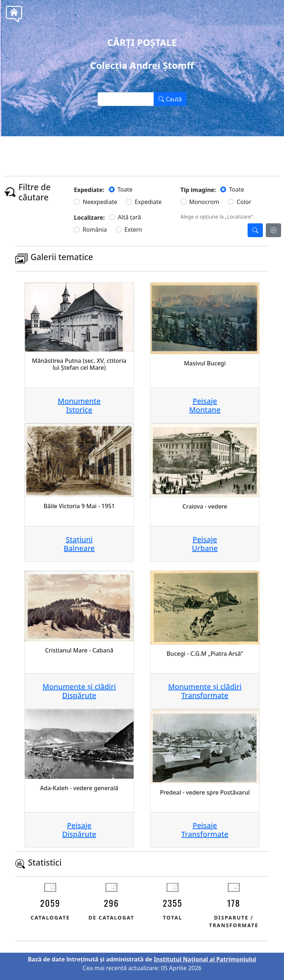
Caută (170, 99)
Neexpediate (100, 202)
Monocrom (204, 202)
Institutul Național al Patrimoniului (205, 959)
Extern (133, 230)
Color (244, 202)
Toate (125, 189)
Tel (155, 153)
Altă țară (129, 217)
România (95, 230)
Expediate (148, 202)
